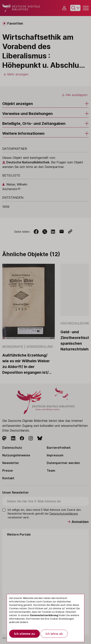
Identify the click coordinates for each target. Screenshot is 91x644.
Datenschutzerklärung (44, 615)
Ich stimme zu (25, 634)
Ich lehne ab (54, 634)
